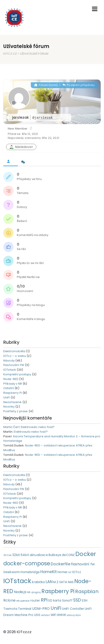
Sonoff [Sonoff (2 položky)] (67, 601)
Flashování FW (14, 365)
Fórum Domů (46, 85)
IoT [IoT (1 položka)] (70, 572)
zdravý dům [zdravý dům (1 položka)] (74, 615)
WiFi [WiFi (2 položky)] (54, 615)
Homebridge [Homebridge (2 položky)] (30, 572)
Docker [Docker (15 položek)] (86, 554)
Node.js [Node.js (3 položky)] (20, 592)
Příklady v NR (13, 384)
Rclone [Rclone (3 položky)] (9, 600)
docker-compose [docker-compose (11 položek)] (27, 563)
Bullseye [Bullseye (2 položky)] (55, 555)
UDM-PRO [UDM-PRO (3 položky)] (41, 609)
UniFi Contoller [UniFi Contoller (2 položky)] (73, 609)
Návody (9, 361)
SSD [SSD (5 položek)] (77, 600)
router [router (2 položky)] (35, 601)
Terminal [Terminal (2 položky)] (25, 609)
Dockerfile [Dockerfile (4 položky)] (61, 564)
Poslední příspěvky (79, 85)
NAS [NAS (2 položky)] (71, 582)
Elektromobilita (14, 351)
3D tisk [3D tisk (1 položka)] (7, 555)
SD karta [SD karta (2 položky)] (55, 601)
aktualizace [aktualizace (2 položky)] (39, 555)
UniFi (7, 397)
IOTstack (10, 370)
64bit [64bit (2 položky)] (25, 555)
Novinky (9, 407)
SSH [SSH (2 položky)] (84, 601)
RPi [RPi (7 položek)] (44, 600)
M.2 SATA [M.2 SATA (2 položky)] (60, 582)
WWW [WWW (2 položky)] (61, 615)
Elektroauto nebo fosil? (38, 427)
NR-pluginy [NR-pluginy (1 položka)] (34, 592)
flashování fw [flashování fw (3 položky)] (83, 564)
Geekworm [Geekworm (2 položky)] (12, 572)
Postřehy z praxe (16, 411)
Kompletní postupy (17, 374)
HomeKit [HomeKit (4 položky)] (49, 572)
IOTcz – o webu (15, 356)
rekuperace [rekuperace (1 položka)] (23, 601)
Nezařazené (13, 402)
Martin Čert (11, 427)
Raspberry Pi (13, 393)
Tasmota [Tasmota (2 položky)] (10, 609)
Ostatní (9, 388)
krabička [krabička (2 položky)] (38, 582)
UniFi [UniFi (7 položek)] (56, 608)
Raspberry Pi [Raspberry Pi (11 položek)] (58, 591)
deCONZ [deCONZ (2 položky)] (68, 555)
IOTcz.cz (10, 54)
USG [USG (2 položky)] (37, 615)
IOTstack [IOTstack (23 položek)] (17, 581)
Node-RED (11, 379)
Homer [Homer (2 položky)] (63, 572)
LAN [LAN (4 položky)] (49, 582)
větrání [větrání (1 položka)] (45, 615)
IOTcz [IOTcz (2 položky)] (77, 572)
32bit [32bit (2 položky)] (16, 555)
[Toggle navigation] (95, 9)
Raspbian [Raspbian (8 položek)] (87, 591)
